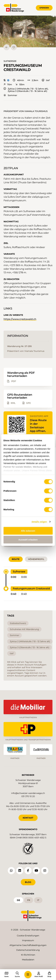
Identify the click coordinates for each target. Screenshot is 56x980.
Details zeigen (39, 522)
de (18, 900)
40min (18, 80)
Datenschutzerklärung (28, 950)
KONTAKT (28, 818)
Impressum (28, 940)
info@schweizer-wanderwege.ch (28, 793)
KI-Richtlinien (28, 955)
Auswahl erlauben (28, 540)
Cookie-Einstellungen (28, 936)
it (38, 900)
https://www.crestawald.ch (20, 319)
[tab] (48, 44)
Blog (28, 882)
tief (46, 80)
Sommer (10, 95)
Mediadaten (28, 960)
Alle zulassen (28, 531)
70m (8, 84)
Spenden (44, 8)
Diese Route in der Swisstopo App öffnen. (38, 426)
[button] (28, 31)
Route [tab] (16, 559)
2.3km (33, 80)
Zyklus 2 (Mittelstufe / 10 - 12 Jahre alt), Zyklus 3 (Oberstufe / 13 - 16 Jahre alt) (26, 90)
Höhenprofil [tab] (36, 559)
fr (29, 900)
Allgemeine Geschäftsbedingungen (28, 945)
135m (20, 84)
